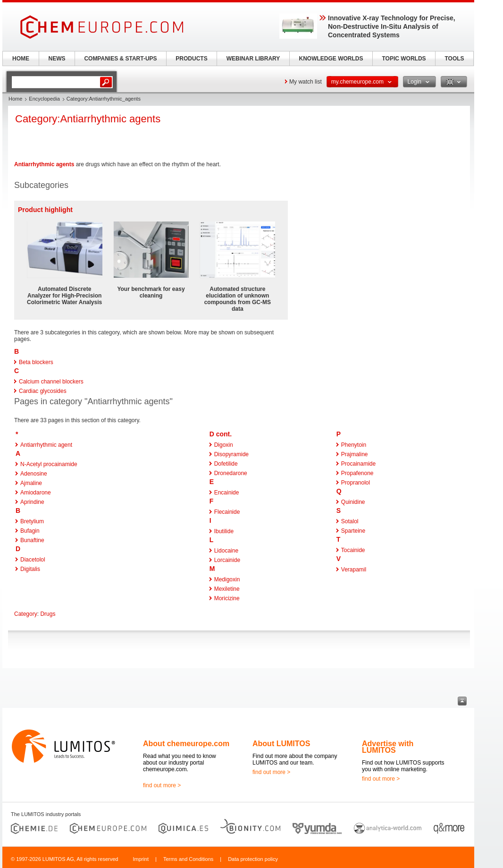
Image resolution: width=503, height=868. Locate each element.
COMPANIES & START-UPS (120, 59)
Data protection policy (253, 859)
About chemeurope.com (186, 744)
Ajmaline (31, 483)
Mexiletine (227, 589)
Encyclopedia (44, 99)
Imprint (141, 859)
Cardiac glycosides (43, 391)
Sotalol (350, 521)
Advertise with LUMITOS (388, 747)
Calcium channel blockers (51, 382)
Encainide (227, 493)
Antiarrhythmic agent (46, 445)
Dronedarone (231, 473)
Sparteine (353, 531)
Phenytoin (354, 445)
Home (15, 99)
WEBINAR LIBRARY (253, 59)
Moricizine (227, 598)
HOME (21, 59)
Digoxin (224, 445)
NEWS (57, 59)
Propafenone (357, 473)
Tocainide (353, 550)
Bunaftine (32, 540)
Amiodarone (36, 493)
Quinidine (353, 502)
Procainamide (358, 464)
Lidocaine (226, 551)
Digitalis (30, 569)
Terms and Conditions (188, 859)
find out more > (162, 785)
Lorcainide (227, 560)
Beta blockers (36, 362)
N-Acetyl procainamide (49, 464)
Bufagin (30, 531)
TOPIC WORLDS (404, 59)
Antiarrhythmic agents (44, 164)
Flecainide (227, 512)
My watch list (306, 82)
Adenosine (34, 474)
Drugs (48, 614)
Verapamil (354, 570)
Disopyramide (231, 454)
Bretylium (32, 521)
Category (26, 614)
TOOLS (454, 59)
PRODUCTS (191, 59)
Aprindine (32, 502)
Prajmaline (355, 454)
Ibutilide (224, 531)
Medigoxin (227, 579)
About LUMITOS (281, 744)
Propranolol (356, 483)
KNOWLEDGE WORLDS (331, 59)
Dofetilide (226, 464)
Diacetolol (33, 560)
